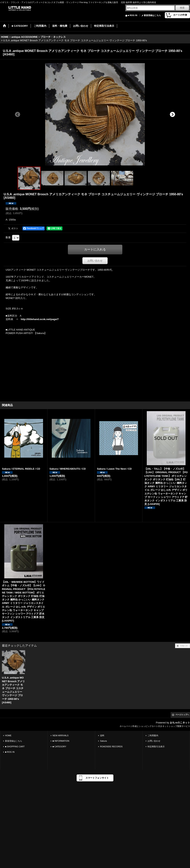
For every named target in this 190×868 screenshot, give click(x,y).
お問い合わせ (95, 261)
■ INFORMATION (61, 741)
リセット (184, 646)
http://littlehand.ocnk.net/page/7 (40, 319)
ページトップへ (182, 715)
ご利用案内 (153, 735)
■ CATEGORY (59, 747)
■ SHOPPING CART (15, 747)
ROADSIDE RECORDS (111, 747)
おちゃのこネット (180, 723)
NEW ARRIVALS (60, 735)
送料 (102, 735)
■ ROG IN (133, 15)
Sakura (103, 741)
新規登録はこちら (152, 15)
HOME (8, 735)
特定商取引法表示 (156, 747)
